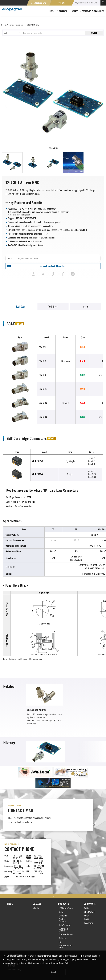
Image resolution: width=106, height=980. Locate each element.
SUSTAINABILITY (98, 11)
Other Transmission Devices (64, 915)
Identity (87, 880)
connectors (22, 25)
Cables (61, 874)
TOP (2, 25)
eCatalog (37, 868)
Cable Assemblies (65, 888)
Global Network (90, 872)
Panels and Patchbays (63, 883)
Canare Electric (12, 11)
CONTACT (62, 3)
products (13, 25)
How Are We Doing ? (15, 941)
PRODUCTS (64, 863)
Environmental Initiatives (13, 935)
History (87, 876)
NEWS (10, 863)
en (7, 25)
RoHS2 (11, 930)
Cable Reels (63, 904)
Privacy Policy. (65, 963)
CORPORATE (90, 863)
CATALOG (37, 863)
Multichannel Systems (64, 893)
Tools (61, 908)
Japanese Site (40, 3)
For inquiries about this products (53, 266)
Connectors (63, 878)
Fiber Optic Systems (63, 899)
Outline (87, 868)
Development (89, 884)
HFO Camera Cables (64, 869)
